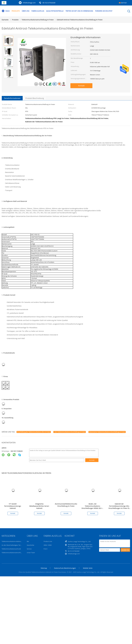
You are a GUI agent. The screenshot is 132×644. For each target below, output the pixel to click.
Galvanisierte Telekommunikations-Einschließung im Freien (107, 432)
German (124, 3)
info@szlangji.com (29, 3)
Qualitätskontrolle (55, 11)
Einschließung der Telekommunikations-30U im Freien (34, 432)
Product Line (48, 541)
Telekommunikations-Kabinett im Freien (15, 541)
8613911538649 (17, 451)
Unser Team (31, 553)
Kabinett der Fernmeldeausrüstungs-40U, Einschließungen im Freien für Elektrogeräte (119, 507)
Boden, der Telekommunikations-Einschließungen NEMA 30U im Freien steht (93, 507)
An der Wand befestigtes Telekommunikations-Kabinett (20, 545)
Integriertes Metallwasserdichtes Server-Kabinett (39, 506)
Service (29, 549)
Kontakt (81, 86)
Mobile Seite (88, 568)
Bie (28, 541)
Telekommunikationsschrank (11, 549)
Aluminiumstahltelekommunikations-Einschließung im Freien (68, 505)
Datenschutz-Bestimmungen (65, 568)
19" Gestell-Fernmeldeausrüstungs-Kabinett (13, 506)
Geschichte (31, 545)
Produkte (16, 11)
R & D (46, 549)
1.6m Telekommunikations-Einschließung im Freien (70, 432)
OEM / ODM (48, 545)
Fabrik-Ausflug (38, 11)
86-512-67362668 (49, 3)
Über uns (26, 11)
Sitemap (44, 568)
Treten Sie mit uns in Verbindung (79, 11)
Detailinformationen (12, 98)
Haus (6, 11)
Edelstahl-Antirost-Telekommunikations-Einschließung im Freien (80, 20)
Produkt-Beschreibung (35, 98)
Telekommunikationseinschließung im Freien (17, 553)
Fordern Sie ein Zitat (104, 11)
